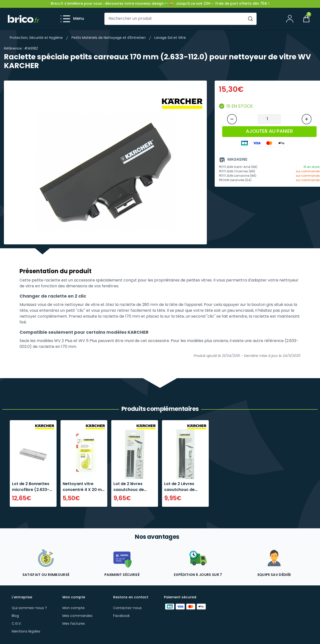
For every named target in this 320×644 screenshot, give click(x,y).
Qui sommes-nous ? (29, 608)
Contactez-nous (127, 608)
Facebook (121, 616)
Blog (15, 616)
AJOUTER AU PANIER (269, 132)
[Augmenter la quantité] (307, 119)
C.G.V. (17, 624)
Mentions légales (26, 632)
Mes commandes (77, 616)
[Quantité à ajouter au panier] (269, 119)
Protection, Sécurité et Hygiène (36, 38)
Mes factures (74, 624)
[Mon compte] (290, 19)
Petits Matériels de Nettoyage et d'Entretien (109, 38)
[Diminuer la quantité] (232, 119)
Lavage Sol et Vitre (170, 38)
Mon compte (74, 608)
